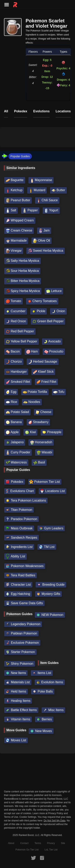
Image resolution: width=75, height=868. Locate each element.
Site (63, 843)
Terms (38, 843)
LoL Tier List (51, 850)
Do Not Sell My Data (54, 821)
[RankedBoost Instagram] (42, 858)
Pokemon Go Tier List (27, 850)
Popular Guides (20, 156)
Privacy (51, 843)
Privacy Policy (56, 813)
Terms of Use (11, 817)
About (11, 843)
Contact (24, 843)
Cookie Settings (28, 817)
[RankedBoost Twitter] (33, 858)
